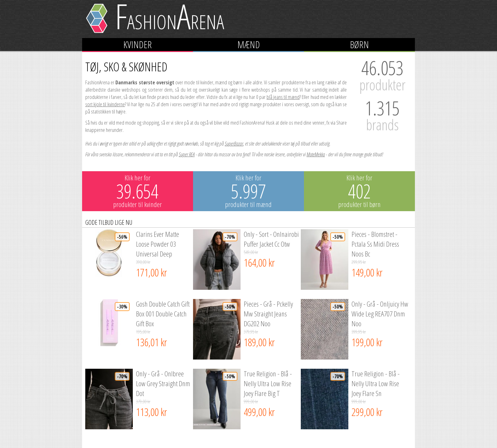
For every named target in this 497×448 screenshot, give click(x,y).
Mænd (249, 45)
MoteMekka (316, 154)
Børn (359, 45)
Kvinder (138, 45)
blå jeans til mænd (283, 97)
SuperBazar (234, 143)
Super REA (187, 154)
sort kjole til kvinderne (105, 104)
